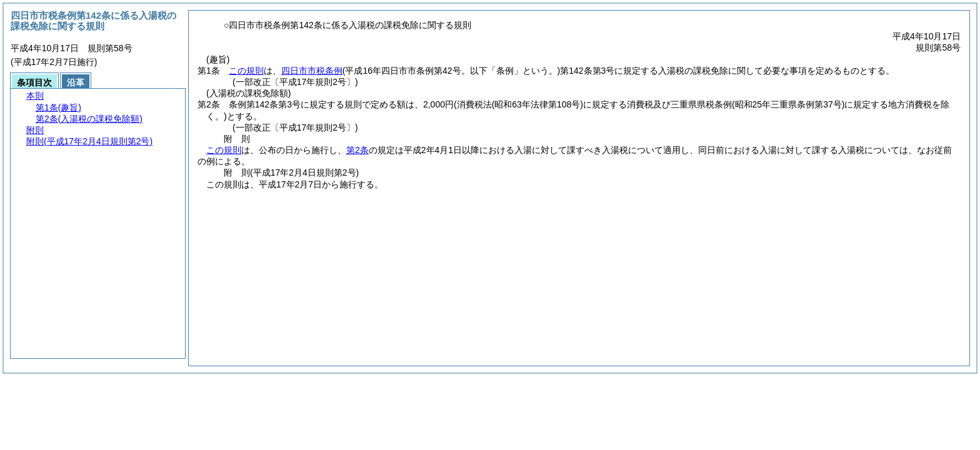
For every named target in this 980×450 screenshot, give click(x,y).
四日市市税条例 (312, 71)
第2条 (357, 150)
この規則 (246, 71)
